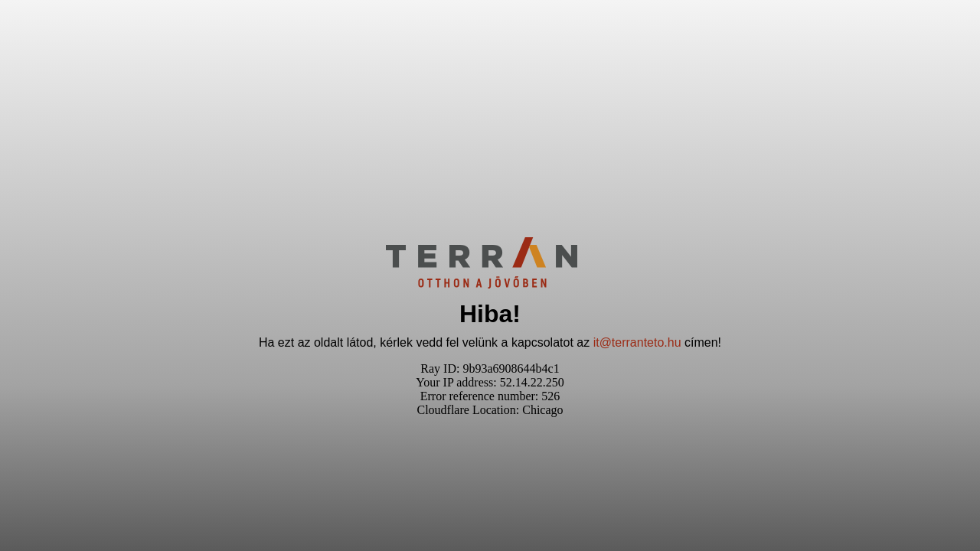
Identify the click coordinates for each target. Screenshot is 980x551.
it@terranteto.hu (637, 342)
